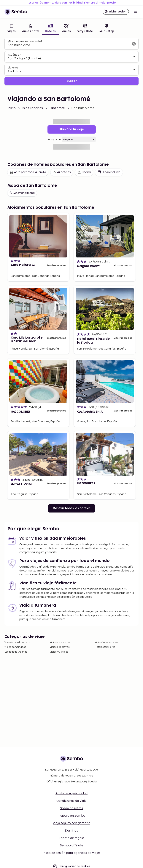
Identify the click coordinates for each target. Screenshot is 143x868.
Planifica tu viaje (72, 129)
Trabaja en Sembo (72, 816)
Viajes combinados (15, 647)
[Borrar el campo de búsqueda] (134, 44)
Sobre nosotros (71, 808)
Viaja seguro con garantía (72, 823)
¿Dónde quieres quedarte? (25, 41)
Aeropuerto (54, 139)
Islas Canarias (33, 108)
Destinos (71, 831)
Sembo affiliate (72, 846)
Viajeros (13, 68)
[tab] (12, 29)
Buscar (72, 81)
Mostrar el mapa (22, 193)
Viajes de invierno (60, 642)
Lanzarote (57, 108)
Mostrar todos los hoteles (72, 508)
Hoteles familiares (105, 647)
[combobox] (69, 45)
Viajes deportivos (60, 647)
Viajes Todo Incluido (106, 642)
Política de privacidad (71, 793)
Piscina (84, 172)
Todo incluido (109, 172)
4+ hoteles (62, 172)
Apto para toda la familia (28, 172)
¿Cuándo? (14, 55)
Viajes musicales (59, 652)
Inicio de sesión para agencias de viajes (72, 853)
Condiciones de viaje (71, 801)
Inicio (12, 108)
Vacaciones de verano (17, 642)
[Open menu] (136, 12)
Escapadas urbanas (16, 652)
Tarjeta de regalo (71, 838)
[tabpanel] (71, 61)
